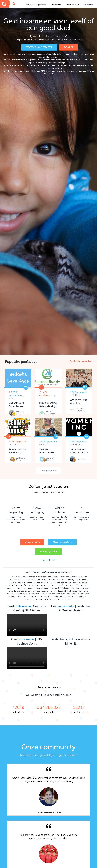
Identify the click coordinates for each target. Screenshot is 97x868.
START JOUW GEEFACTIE (39, 47)
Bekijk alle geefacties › (81, 361)
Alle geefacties (48, 470)
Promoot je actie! (48, 551)
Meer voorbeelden (62, 542)
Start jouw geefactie (36, 5)
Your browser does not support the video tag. (27, 625)
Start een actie (32, 542)
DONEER (69, 47)
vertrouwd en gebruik (32, 40)
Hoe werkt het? (48, 560)
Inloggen (88, 5)
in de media (23, 606)
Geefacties (56, 5)
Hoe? (64, 36)
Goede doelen (72, 5)
